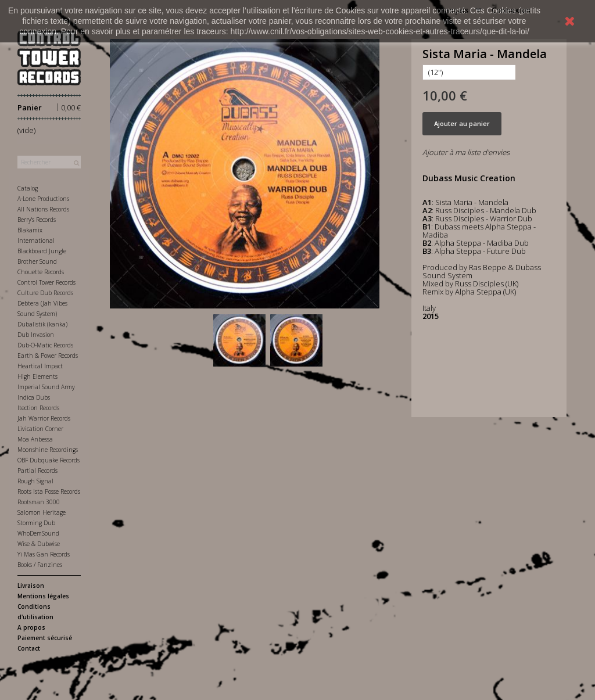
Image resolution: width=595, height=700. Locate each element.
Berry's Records (37, 220)
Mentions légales (43, 596)
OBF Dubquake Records (49, 460)
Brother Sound (37, 261)
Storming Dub (36, 523)
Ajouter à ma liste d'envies (466, 152)
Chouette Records (41, 272)
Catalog (28, 188)
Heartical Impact (40, 366)
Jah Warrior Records (44, 418)
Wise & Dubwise (39, 544)
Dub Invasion (36, 335)
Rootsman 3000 (39, 502)
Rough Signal (35, 481)
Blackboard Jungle (42, 251)
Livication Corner (40, 429)
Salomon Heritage (42, 512)
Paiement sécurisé (45, 638)
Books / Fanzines (40, 565)
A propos (31, 627)
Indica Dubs (34, 397)
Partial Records (37, 471)
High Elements (37, 376)
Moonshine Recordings (48, 450)
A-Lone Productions (43, 199)
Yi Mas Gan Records (44, 554)
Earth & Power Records (48, 356)
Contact (29, 648)
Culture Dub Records (45, 293)
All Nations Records (43, 209)
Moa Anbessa (35, 439)
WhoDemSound (38, 533)
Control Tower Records (46, 282)
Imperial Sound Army (46, 387)
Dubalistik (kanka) (42, 324)
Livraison (31, 586)
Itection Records (38, 408)
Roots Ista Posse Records (49, 491)
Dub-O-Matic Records (45, 345)
